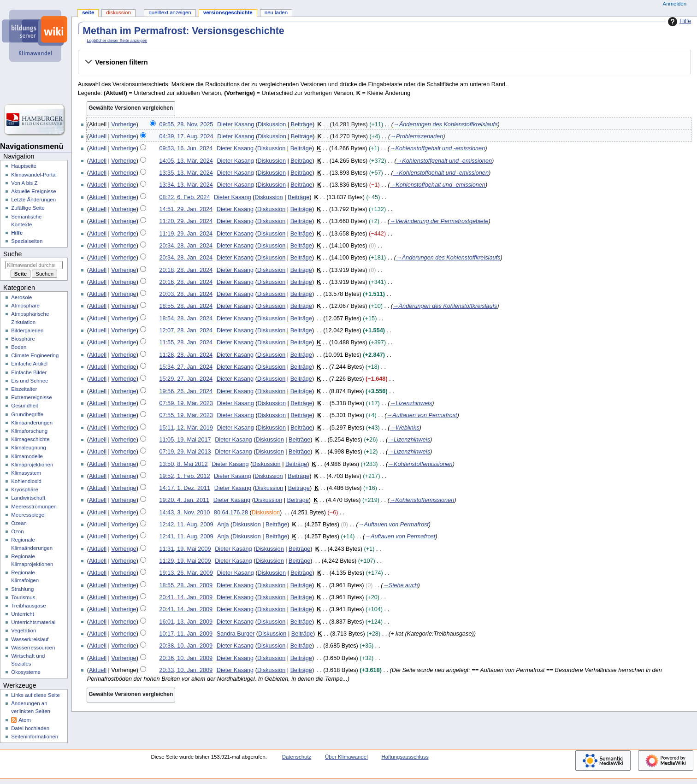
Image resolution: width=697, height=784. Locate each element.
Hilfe (678, 22)
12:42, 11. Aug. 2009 (186, 525)
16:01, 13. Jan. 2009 (186, 622)
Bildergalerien (27, 330)
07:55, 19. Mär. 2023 (186, 415)
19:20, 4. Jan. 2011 (184, 500)
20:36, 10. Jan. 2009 (186, 658)
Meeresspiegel (28, 515)
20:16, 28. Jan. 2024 (186, 282)
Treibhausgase (28, 606)
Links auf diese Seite (35, 695)
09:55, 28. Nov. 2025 (186, 124)
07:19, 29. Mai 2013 (185, 452)
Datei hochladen (30, 728)
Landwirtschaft (28, 498)
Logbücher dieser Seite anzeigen (117, 41)
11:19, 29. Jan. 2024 (186, 234)
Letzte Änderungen (33, 200)
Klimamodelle (27, 456)
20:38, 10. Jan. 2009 (186, 646)
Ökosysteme (26, 672)
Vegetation (24, 631)
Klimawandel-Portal (34, 175)
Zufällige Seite (28, 208)
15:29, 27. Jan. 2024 (186, 379)
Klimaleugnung (29, 448)
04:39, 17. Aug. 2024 (186, 136)
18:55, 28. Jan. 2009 (186, 585)
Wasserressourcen (33, 648)
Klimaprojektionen (32, 465)
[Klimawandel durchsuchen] (34, 265)
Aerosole (21, 297)
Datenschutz (297, 757)
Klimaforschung (29, 431)
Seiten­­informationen (35, 737)
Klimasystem (26, 473)
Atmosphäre (25, 306)
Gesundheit (25, 406)
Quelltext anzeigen (170, 12)
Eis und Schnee (30, 381)
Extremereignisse (31, 397)
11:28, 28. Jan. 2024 (186, 355)
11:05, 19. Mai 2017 (185, 440)
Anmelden (675, 4)
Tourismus (23, 597)
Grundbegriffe (27, 414)
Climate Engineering (35, 355)
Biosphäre (23, 339)
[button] (384, 62)
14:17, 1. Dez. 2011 (185, 488)
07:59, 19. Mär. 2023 (186, 403)
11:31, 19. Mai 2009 (185, 549)
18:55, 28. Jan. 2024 (186, 306)
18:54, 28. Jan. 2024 (186, 318)
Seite (88, 12)
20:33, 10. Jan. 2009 (186, 670)
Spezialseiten (27, 241)
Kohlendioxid (26, 481)
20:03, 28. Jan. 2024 (186, 294)
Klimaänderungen (32, 423)
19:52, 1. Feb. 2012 (184, 476)
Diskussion (272, 124)
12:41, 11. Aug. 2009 (186, 536)
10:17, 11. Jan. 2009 (186, 634)
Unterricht (23, 614)
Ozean (19, 523)
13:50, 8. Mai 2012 (183, 464)
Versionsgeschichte (228, 12)
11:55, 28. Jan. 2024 (186, 342)
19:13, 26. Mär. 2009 (186, 573)
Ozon (17, 531)
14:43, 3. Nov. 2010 (184, 513)
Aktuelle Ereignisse (33, 191)
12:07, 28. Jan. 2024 (186, 330)
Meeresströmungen (34, 507)
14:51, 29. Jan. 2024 (186, 209)
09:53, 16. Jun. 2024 (186, 148)
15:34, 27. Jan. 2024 (186, 367)
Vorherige (124, 124)
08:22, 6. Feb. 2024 (184, 197)
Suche (12, 254)
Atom (25, 720)
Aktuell (98, 136)
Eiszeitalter (24, 389)
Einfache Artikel (29, 364)
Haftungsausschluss (405, 757)
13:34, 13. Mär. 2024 (186, 185)
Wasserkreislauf (30, 639)
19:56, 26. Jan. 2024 (186, 391)
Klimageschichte (30, 439)
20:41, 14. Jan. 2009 (186, 597)
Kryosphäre (25, 489)
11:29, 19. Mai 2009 (185, 561)
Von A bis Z (24, 183)
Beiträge (302, 124)
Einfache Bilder (29, 372)
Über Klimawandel (346, 757)
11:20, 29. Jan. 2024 (186, 221)
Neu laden (276, 12)
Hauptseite (24, 166)
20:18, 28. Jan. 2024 (186, 270)
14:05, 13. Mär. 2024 (186, 161)
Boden (19, 347)
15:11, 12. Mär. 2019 (186, 428)
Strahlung (22, 589)
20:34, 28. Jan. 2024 (186, 246)
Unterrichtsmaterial (33, 622)
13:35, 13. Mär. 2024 (186, 173)
